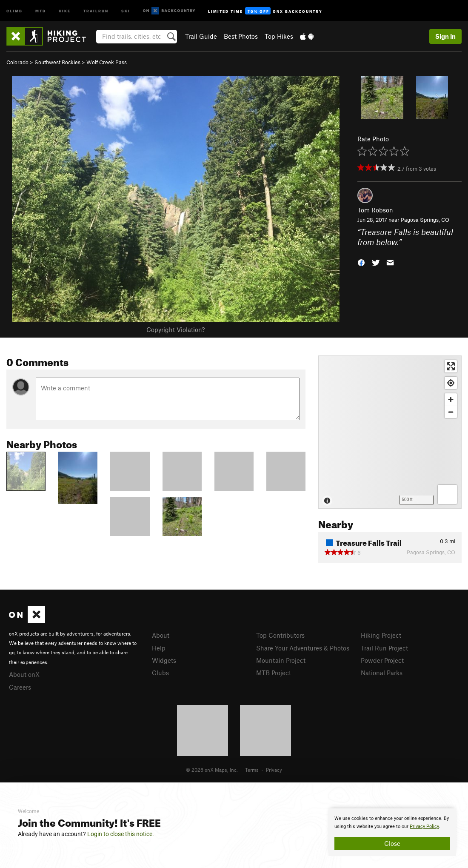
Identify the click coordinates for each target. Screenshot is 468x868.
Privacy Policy (424, 826)
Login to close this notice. (121, 834)
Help (159, 648)
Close (392, 843)
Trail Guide (201, 36)
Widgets (164, 660)
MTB (41, 10)
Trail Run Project (384, 648)
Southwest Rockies (57, 62)
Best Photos (241, 36)
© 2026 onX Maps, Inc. (212, 770)
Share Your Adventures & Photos (303, 648)
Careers (20, 687)
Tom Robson (375, 210)
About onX (24, 674)
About (161, 635)
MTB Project (274, 673)
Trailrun (96, 10)
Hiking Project (381, 635)
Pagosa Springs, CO (425, 220)
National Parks (382, 673)
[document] (392, 832)
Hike (65, 10)
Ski (126, 10)
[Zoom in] (451, 400)
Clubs (160, 673)
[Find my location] (451, 383)
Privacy (274, 770)
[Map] (390, 432)
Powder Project (382, 660)
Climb (14, 10)
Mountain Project (281, 660)
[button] (361, 262)
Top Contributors (280, 635)
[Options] (447, 494)
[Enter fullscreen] (451, 366)
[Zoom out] (451, 412)
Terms (252, 770)
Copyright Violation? (175, 329)
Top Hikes (279, 36)
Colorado (17, 62)
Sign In (445, 36)
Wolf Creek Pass (107, 62)
